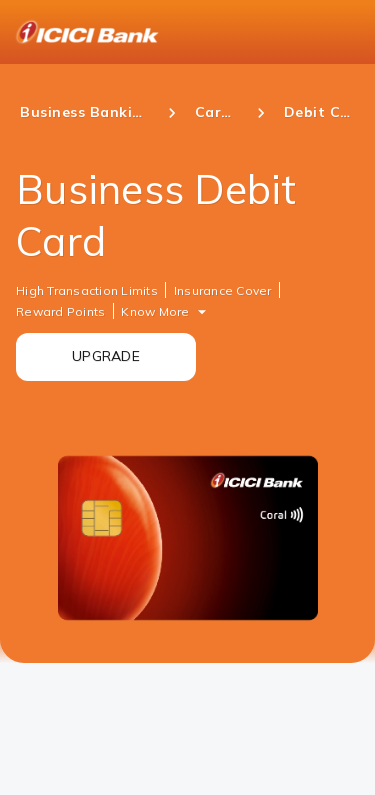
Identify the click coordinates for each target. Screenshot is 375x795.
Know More (155, 311)
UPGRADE (106, 356)
